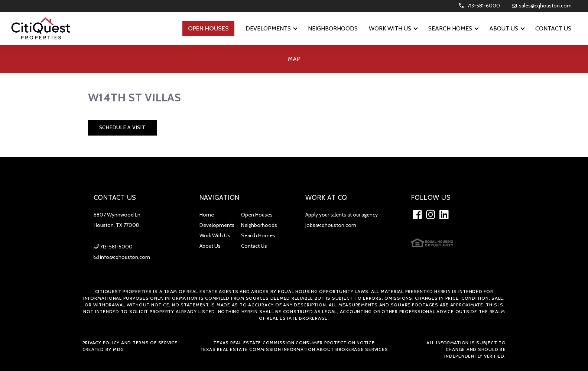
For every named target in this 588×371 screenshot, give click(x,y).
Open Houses (257, 215)
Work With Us (215, 235)
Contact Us (254, 246)
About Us (210, 246)
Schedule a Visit (122, 127)
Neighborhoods (259, 225)
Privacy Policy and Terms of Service (130, 343)
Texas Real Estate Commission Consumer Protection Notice (294, 343)
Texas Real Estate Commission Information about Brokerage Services (294, 349)
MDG (118, 349)
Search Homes (258, 235)
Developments (217, 225)
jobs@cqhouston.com (331, 225)
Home (207, 215)
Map (294, 59)
